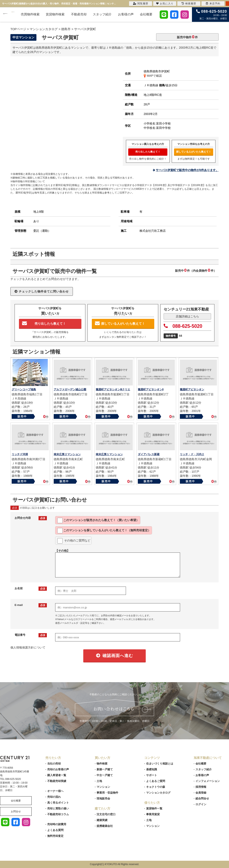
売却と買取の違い (58, 808)
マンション (103, 787)
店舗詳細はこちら (187, 316)
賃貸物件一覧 (154, 808)
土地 (99, 781)
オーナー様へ (55, 791)
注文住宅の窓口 (106, 814)
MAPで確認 (153, 76)
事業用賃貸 (153, 814)
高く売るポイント (58, 803)
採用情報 (201, 787)
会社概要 (146, 14)
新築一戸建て (105, 769)
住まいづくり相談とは (160, 764)
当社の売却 (54, 764)
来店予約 (213, 4)
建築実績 (102, 820)
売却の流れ (54, 797)
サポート (152, 775)
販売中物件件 (187, 37)
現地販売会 (103, 798)
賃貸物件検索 (55, 14)
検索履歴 (189, 4)
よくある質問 (55, 830)
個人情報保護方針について (28, 647)
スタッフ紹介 (102, 14)
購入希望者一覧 (57, 775)
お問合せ (16, 811)
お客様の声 (126, 14)
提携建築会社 (105, 826)
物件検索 (102, 764)
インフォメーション (208, 781)
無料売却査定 (55, 836)
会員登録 (201, 793)
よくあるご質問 (156, 781)
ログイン (201, 804)
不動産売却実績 (57, 781)
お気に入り (165, 4)
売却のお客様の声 (58, 769)
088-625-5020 (183, 326)
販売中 (22, 416)
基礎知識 (152, 769)
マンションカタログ (158, 793)
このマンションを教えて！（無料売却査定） (104, 531)
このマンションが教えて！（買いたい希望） (98, 520)
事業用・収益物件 (107, 793)
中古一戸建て (105, 775)
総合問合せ (202, 798)
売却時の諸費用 (57, 824)
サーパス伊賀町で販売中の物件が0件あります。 (187, 170)
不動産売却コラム (58, 814)
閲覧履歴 (141, 4)
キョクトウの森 (156, 787)
